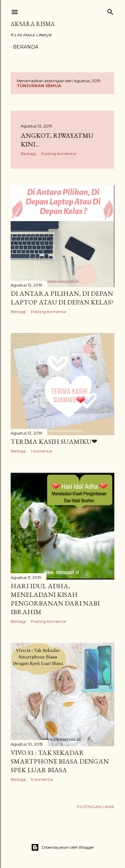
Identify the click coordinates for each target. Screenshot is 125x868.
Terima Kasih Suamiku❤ (54, 441)
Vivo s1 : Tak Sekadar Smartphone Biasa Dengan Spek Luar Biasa (60, 761)
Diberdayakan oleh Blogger (63, 847)
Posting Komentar (59, 154)
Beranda (26, 47)
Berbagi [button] (28, 154)
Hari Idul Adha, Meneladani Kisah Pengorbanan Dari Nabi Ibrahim (55, 599)
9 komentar (42, 779)
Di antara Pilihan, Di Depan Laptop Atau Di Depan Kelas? (62, 298)
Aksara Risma (33, 24)
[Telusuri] (110, 10)
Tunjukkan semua (39, 86)
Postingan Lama (95, 807)
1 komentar (42, 451)
